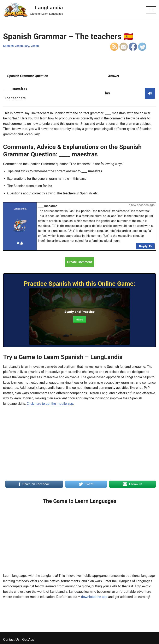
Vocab (35, 46)
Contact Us (11, 640)
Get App (28, 640)
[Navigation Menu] (151, 10)
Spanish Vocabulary (16, 46)
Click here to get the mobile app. (50, 404)
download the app (94, 597)
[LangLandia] (33, 10)
